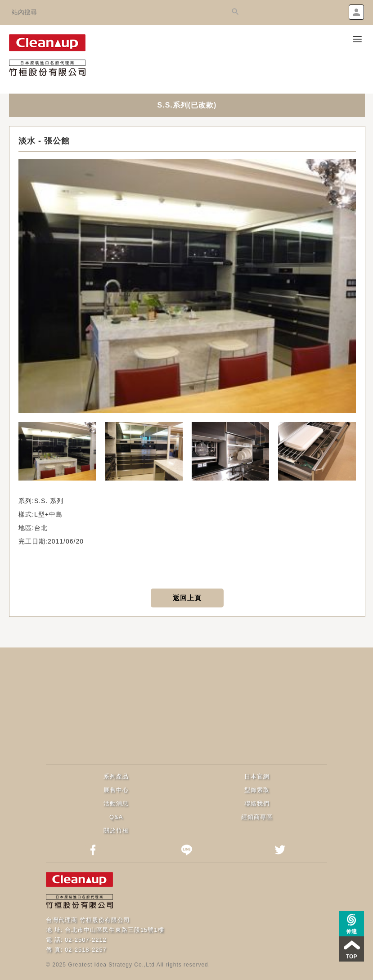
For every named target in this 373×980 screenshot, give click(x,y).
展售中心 (116, 790)
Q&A (116, 817)
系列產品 (116, 776)
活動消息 (116, 803)
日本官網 (257, 776)
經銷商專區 (257, 817)
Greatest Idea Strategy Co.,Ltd (111, 965)
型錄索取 (257, 790)
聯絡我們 (257, 803)
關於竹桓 (116, 830)
